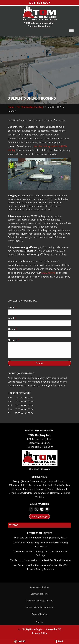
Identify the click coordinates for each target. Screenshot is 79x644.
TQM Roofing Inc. (18, 120)
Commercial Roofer (40, 594)
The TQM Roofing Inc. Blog (30, 107)
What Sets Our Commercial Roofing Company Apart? (41, 538)
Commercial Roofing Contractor (40, 607)
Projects (40, 622)
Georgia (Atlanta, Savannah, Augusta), (32, 481)
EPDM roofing (48, 273)
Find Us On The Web (40, 469)
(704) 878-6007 (40, 3)
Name (12, 308)
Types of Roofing (40, 614)
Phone (12, 329)
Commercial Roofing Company (40, 601)
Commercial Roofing (40, 587)
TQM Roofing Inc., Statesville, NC (43, 629)
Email (12, 318)
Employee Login (40, 516)
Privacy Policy (40, 633)
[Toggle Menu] (71, 31)
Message (14, 340)
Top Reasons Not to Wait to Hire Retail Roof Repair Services (41, 560)
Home (11, 107)
